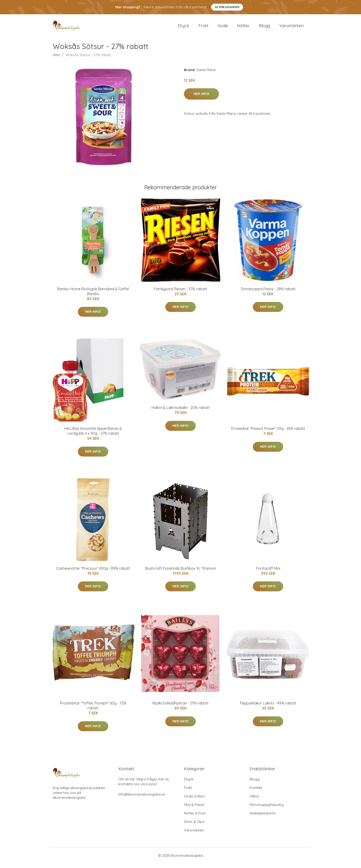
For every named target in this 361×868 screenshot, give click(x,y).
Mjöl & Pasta (194, 809)
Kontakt (256, 792)
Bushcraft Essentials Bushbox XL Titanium (181, 573)
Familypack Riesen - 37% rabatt (180, 293)
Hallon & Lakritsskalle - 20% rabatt (181, 412)
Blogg (264, 28)
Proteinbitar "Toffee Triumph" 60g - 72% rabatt (93, 710)
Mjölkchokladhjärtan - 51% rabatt (180, 708)
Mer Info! (201, 98)
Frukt (203, 28)
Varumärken (291, 28)
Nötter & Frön (195, 818)
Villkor (255, 801)
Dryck (183, 28)
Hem (56, 59)
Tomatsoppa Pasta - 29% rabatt (268, 293)
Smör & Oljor (194, 826)
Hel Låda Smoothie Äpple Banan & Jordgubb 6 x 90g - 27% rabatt (93, 435)
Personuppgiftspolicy (267, 809)
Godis (223, 28)
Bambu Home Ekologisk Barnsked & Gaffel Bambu (93, 296)
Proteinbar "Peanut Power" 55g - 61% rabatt (268, 433)
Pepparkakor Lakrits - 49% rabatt (268, 708)
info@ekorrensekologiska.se (142, 799)
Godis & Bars (195, 801)
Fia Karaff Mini (268, 573)
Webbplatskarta (262, 818)
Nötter (243, 28)
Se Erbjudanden (227, 7)
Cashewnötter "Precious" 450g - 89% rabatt (93, 573)
